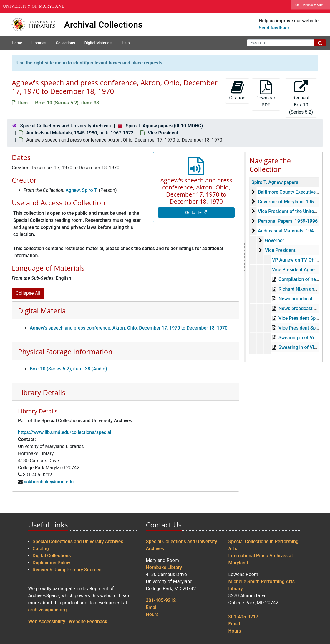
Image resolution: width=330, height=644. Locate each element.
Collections (65, 43)
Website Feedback (88, 621)
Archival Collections (103, 25)
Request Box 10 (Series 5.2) (301, 98)
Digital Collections (52, 556)
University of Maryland (34, 6)
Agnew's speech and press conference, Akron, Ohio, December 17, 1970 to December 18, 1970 (129, 328)
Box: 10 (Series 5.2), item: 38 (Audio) (68, 369)
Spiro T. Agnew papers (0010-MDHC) (164, 126)
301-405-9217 (243, 617)
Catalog (41, 549)
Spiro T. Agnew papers (275, 182)
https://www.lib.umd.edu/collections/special (65, 432)
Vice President (163, 133)
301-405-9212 (161, 600)
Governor (275, 241)
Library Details (42, 392)
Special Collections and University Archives (65, 126)
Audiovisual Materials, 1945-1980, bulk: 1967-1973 (80, 133)
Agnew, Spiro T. (82, 190)
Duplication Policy (52, 563)
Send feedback (274, 28)
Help (126, 43)
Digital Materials (98, 43)
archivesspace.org (48, 610)
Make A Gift (310, 6)
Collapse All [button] (28, 293)
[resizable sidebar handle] (245, 257)
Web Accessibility (47, 621)
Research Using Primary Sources (67, 570)
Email (152, 607)
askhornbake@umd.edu (49, 482)
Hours (152, 614)
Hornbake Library (164, 567)
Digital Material (43, 311)
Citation (237, 90)
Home (17, 43)
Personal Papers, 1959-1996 (288, 221)
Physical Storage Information (65, 351)
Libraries (39, 43)
